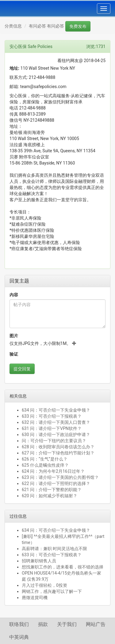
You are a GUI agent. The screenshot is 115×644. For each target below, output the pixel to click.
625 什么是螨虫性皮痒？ (45, 465)
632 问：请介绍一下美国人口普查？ (56, 422)
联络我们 (19, 624)
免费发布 (78, 26)
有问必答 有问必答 (46, 26)
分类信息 (13, 26)
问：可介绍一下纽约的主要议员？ (54, 441)
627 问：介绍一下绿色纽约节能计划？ (58, 453)
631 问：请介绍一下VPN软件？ (52, 428)
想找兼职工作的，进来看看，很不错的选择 (63, 567)
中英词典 (19, 637)
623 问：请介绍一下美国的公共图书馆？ (60, 477)
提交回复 (22, 369)
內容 (14, 295)
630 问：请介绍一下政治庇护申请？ (56, 435)
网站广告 (96, 624)
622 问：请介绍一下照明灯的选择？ (56, 483)
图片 (14, 336)
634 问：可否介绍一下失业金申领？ (56, 410)
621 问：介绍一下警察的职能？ (52, 490)
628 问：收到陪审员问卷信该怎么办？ (58, 447)
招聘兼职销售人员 (39, 561)
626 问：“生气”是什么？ (45, 459)
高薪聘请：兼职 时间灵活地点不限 (54, 549)
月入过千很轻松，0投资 (44, 585)
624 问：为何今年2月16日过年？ (53, 471)
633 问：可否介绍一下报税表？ (52, 416)
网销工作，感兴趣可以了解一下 (52, 591)
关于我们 (67, 624)
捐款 (43, 624)
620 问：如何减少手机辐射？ (50, 496)
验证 (14, 354)
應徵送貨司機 (36, 598)
